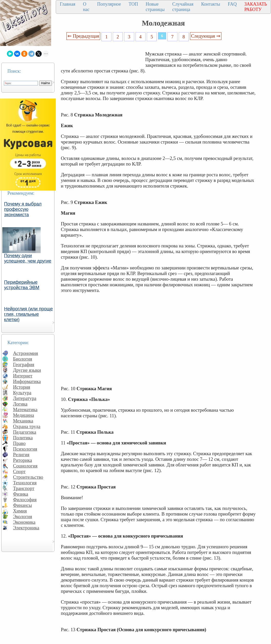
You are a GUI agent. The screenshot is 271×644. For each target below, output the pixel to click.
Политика (23, 438)
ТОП (133, 4)
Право (19, 443)
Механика (23, 421)
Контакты (211, 4)
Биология (23, 359)
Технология (25, 483)
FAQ (232, 4)
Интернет (23, 376)
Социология (25, 466)
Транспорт (24, 488)
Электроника (26, 528)
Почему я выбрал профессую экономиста (23, 209)
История (22, 387)
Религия (21, 455)
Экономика (24, 522)
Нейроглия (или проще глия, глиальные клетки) (29, 314)
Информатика (27, 381)
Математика (25, 410)
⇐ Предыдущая (83, 36)
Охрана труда (27, 426)
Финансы (22, 505)
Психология (25, 449)
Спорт (19, 471)
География (24, 364)
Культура (22, 393)
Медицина (24, 415)
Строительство (28, 477)
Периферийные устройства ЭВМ (22, 285)
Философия (25, 500)
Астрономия (26, 353)
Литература (25, 398)
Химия (20, 511)
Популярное (109, 4)
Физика (21, 494)
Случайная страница (183, 7)
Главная (67, 4)
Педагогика (25, 432)
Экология (22, 516)
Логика (20, 404)
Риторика (22, 460)
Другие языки (27, 370)
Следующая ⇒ (206, 36)
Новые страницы (155, 7)
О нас (86, 7)
